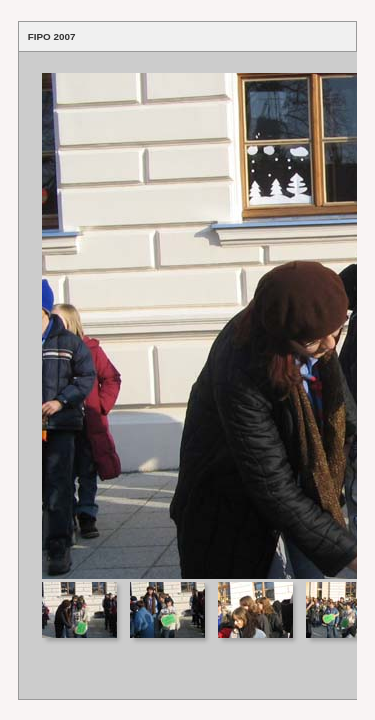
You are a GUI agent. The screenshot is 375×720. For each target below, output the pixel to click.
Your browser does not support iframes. (188, 315)
